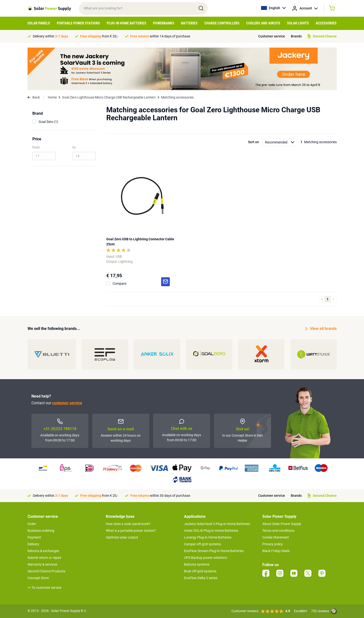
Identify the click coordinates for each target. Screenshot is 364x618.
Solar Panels (39, 23)
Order (32, 524)
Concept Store (38, 578)
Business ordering (41, 531)
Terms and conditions (278, 531)
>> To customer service (44, 588)
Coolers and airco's (263, 23)
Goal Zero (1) (48, 122)
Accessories (326, 23)
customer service (67, 403)
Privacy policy (273, 544)
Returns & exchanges (43, 551)
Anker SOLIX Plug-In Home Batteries (211, 531)
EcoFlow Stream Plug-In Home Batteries (214, 551)
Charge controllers (222, 23)
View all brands (321, 329)
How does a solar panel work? (128, 524)
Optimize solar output (122, 537)
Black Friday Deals (276, 551)
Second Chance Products (46, 571)
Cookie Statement (276, 537)
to (74, 147)
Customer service (272, 36)
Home (52, 97)
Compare (119, 284)
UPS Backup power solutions (206, 558)
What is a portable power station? (131, 531)
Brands (296, 36)
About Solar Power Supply (282, 524)
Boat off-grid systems (200, 571)
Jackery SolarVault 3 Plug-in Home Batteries (217, 524)
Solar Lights (298, 23)
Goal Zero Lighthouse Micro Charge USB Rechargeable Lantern (109, 97)
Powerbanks (164, 23)
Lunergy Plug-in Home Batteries (208, 537)
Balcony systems (197, 564)
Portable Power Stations (78, 23)
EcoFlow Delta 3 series (201, 578)
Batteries (189, 23)
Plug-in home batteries (126, 23)
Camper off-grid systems (203, 544)
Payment (34, 537)
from (36, 147)
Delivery (33, 544)
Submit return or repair (44, 558)
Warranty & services (42, 564)
